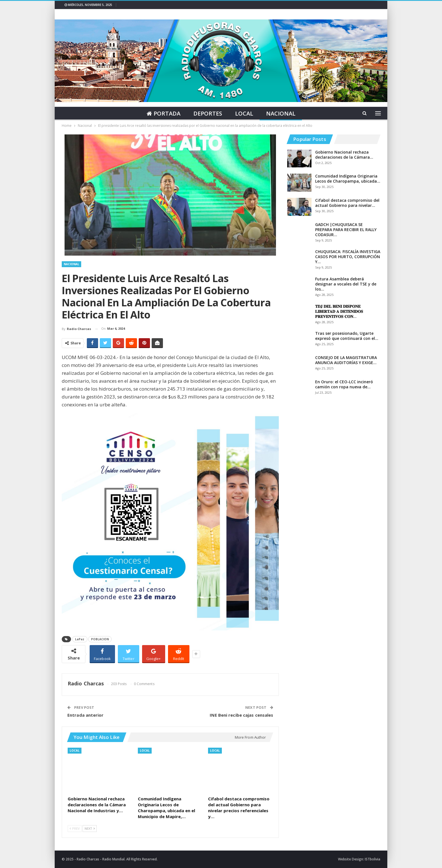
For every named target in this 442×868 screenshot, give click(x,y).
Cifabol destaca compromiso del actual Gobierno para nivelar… (347, 203)
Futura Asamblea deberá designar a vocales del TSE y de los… (346, 284)
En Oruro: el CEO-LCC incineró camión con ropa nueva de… (344, 384)
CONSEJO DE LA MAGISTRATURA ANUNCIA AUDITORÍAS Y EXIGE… (346, 360)
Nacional (282, 113)
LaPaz (80, 639)
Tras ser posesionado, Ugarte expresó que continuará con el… (347, 336)
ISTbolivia (373, 859)
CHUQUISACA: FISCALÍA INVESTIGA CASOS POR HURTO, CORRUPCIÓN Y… (348, 257)
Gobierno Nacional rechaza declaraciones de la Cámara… (344, 155)
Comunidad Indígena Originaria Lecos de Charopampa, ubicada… (348, 179)
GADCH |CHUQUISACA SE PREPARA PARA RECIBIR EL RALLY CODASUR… (346, 230)
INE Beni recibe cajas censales (241, 715)
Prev (75, 828)
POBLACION (100, 639)
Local (245, 113)
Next (90, 828)
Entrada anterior (86, 715)
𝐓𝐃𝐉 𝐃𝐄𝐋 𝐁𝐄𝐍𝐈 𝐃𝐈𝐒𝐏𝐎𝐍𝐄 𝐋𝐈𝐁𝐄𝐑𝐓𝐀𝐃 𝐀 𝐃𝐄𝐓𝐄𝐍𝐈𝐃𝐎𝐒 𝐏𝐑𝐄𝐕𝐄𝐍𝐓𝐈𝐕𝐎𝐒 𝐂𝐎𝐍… (339, 311)
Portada (162, 113)
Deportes (207, 113)
